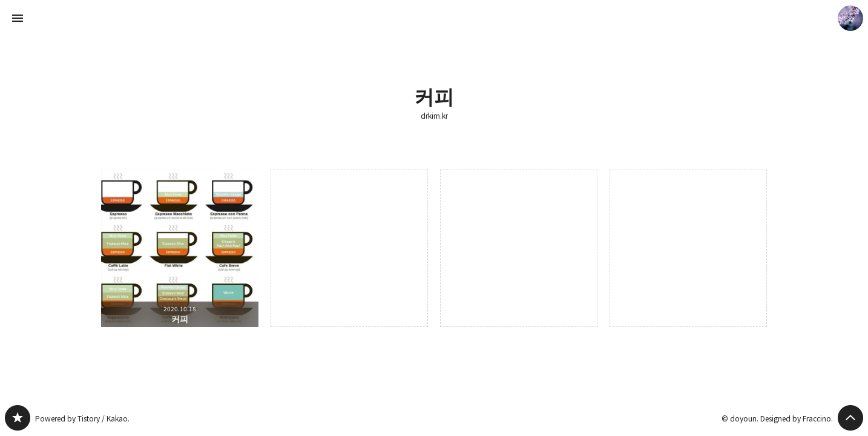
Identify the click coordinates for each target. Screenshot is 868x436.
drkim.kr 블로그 (18, 418)
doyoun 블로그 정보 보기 (850, 18)
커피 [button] (180, 248)
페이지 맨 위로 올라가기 (850, 418)
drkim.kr (434, 116)
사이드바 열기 (18, 18)
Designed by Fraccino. (797, 418)
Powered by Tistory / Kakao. (82, 418)
